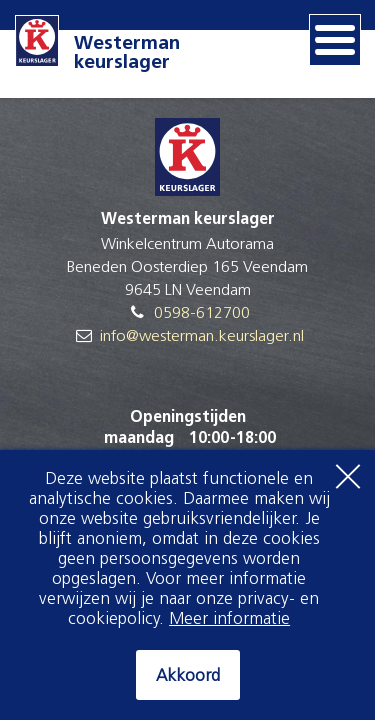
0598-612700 (202, 314)
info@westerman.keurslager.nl (202, 337)
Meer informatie (229, 619)
